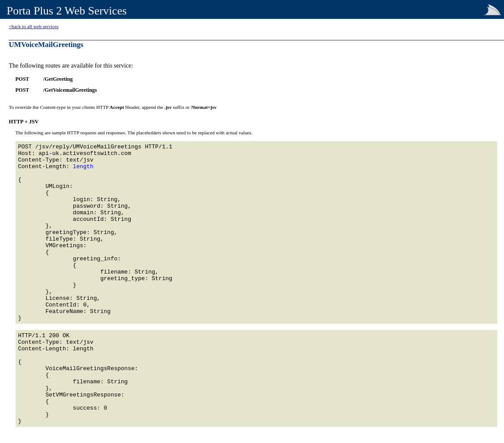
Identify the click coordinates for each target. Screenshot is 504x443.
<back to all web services (34, 26)
